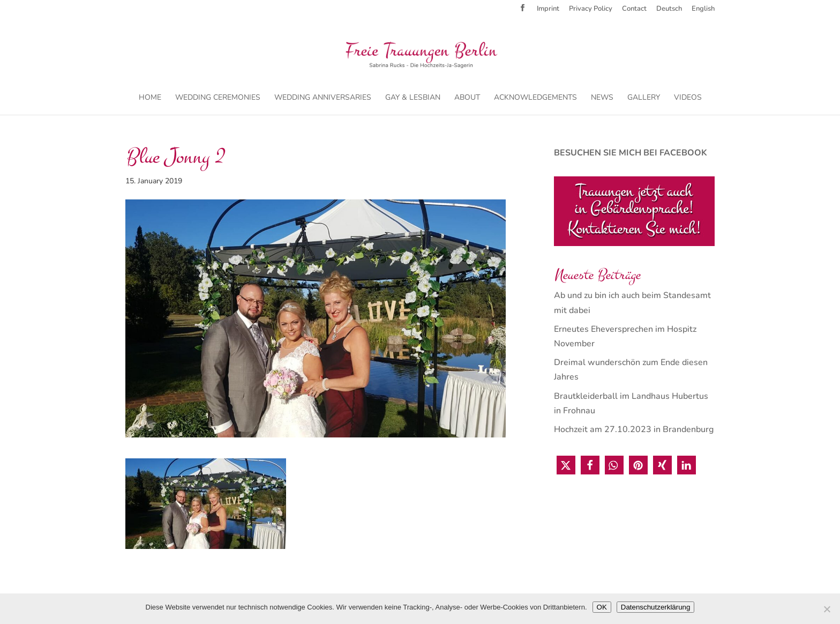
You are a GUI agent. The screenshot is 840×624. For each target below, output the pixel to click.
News (602, 98)
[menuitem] (669, 12)
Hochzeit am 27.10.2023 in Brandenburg (634, 429)
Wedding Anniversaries (323, 98)
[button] (566, 465)
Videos (688, 98)
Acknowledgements (535, 98)
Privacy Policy (591, 9)
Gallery (644, 98)
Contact (634, 9)
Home (150, 98)
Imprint (548, 9)
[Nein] (827, 609)
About (467, 98)
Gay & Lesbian (413, 98)
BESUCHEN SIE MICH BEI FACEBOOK (631, 153)
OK (602, 607)
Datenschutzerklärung (656, 607)
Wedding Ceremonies (218, 98)
